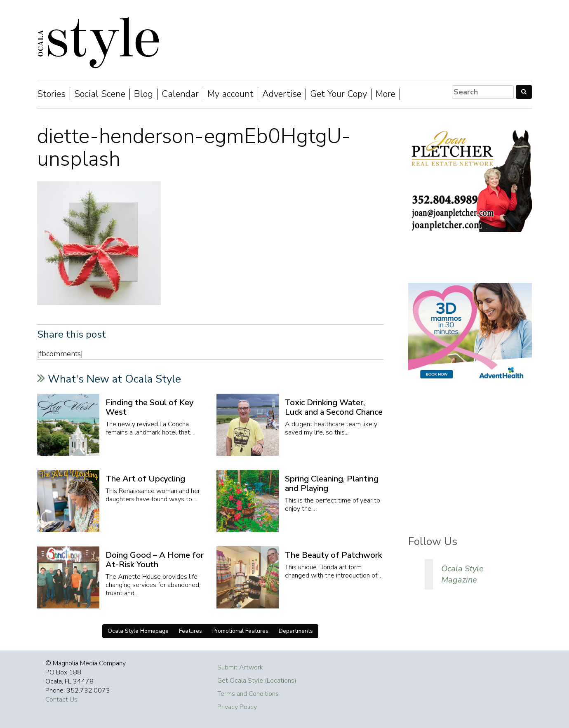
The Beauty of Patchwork (334, 555)
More (386, 94)
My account (230, 94)
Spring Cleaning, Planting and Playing (332, 484)
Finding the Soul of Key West (149, 407)
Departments (296, 631)
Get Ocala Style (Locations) (257, 681)
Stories (51, 94)
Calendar (180, 94)
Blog (143, 94)
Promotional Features (240, 631)
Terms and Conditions (248, 694)
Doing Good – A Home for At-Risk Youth (155, 560)
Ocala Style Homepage (138, 631)
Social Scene (100, 94)
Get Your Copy (339, 94)
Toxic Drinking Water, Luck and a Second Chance (334, 407)
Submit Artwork (240, 667)
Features (190, 631)
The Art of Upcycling (145, 479)
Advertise (282, 94)
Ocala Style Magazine (462, 574)
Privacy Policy (237, 707)
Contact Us (61, 700)
